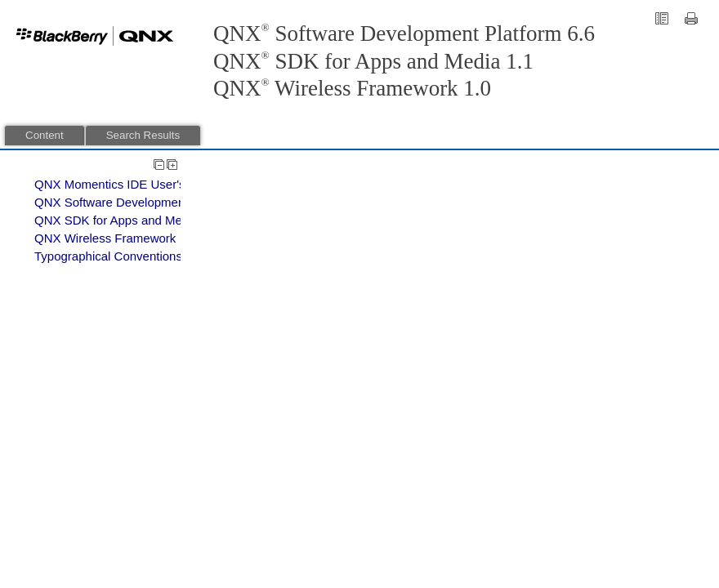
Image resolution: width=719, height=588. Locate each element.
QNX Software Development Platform (136, 202)
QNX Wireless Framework (105, 238)
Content (45, 135)
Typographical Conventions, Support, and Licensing (174, 256)
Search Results (143, 135)
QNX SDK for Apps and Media (116, 220)
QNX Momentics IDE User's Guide (128, 184)
